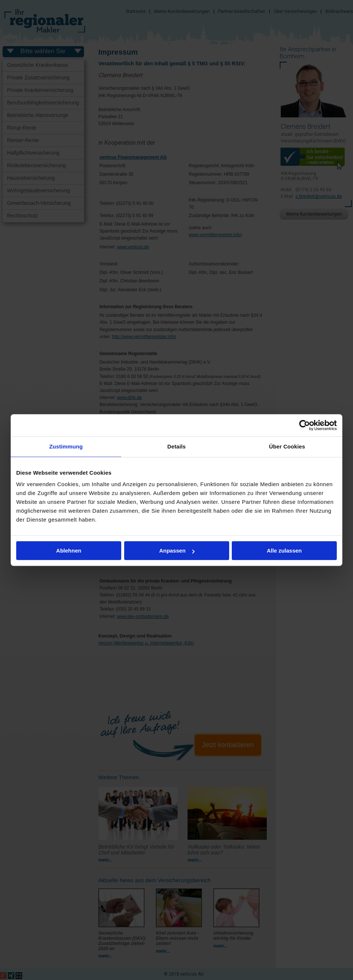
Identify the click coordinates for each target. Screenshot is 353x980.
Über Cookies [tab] (287, 446)
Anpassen (177, 551)
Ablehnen (69, 551)
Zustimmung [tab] (66, 446)
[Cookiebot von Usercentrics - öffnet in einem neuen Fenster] (305, 425)
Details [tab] (176, 446)
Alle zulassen (284, 551)
